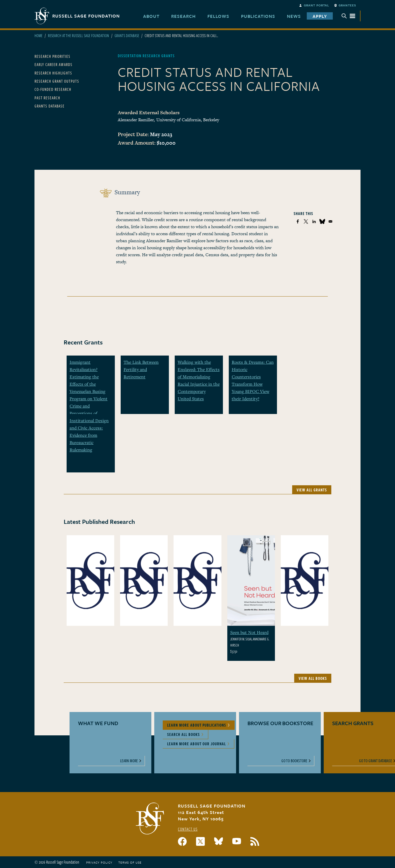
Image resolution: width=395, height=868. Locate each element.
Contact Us (188, 829)
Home (38, 35)
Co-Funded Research (53, 89)
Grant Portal (317, 5)
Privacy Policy (99, 862)
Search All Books (183, 734)
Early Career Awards (53, 64)
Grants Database (127, 35)
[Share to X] (306, 221)
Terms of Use (130, 862)
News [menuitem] (294, 16)
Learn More (129, 761)
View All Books (313, 678)
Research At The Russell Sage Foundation (78, 35)
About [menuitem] (151, 16)
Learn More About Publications (197, 725)
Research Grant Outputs (57, 81)
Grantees (347, 5)
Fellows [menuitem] (218, 16)
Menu (349, 16)
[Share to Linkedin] (314, 221)
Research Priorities (52, 56)
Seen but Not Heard (249, 632)
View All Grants (312, 490)
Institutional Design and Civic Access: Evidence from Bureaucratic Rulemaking (89, 435)
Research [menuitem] (183, 16)
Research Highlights (53, 73)
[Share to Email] (330, 221)
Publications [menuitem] (258, 16)
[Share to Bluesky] (322, 221)
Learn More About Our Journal (196, 744)
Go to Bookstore (294, 761)
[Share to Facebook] (298, 221)
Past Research (47, 98)
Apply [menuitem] (320, 16)
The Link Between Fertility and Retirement (141, 369)
